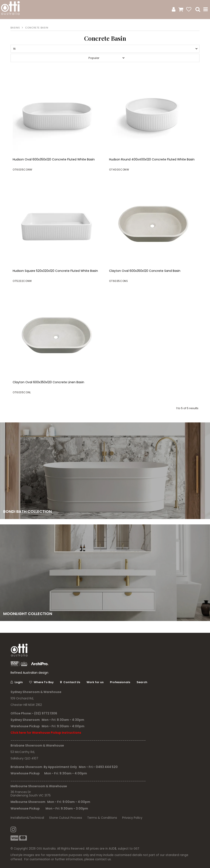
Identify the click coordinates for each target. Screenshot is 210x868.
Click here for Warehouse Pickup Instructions (46, 733)
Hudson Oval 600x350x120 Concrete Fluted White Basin (54, 159)
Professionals (120, 682)
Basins (15, 28)
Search (142, 682)
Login (19, 682)
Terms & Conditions (102, 818)
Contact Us (72, 682)
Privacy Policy (132, 818)
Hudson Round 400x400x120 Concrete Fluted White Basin (152, 159)
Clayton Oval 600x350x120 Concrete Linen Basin (48, 382)
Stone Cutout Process (66, 818)
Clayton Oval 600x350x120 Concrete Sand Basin (145, 271)
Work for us (95, 682)
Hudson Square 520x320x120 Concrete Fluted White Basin (55, 271)
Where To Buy (44, 682)
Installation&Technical (27, 818)
